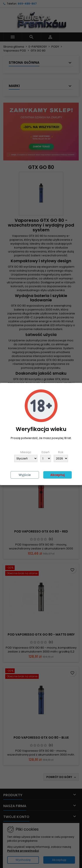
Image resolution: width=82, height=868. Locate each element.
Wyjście (25, 475)
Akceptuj (58, 475)
